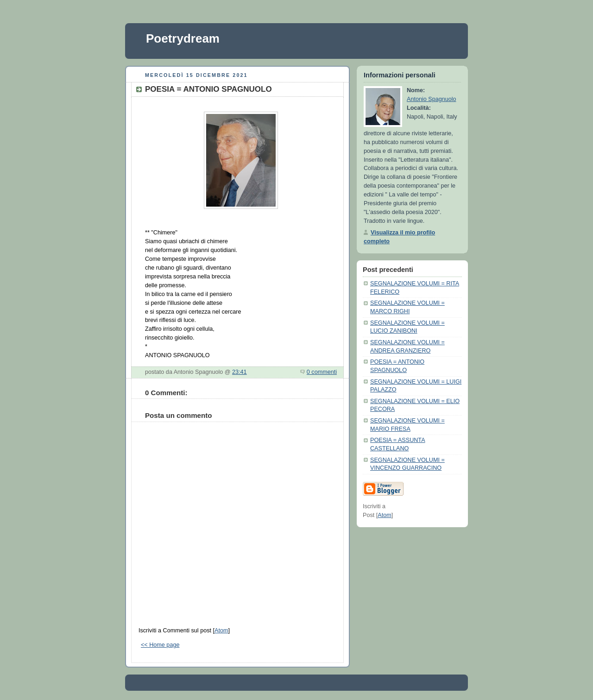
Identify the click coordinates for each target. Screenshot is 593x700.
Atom (221, 631)
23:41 (240, 372)
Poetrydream (183, 38)
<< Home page (160, 645)
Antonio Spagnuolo (432, 99)
